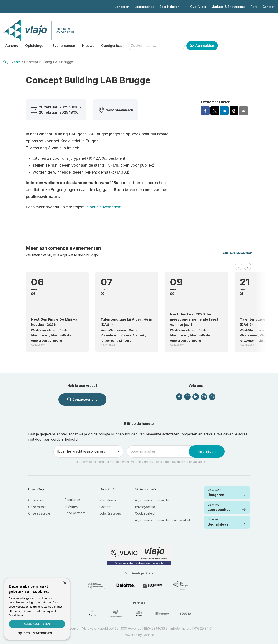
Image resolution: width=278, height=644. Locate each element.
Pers (254, 7)
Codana (148, 635)
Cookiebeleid (145, 513)
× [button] (65, 583)
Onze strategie (39, 513)
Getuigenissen (113, 46)
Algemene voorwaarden (153, 500)
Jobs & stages (110, 513)
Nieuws (88, 46)
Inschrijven (207, 451)
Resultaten (72, 500)
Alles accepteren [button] (37, 624)
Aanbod (12, 46)
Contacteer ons (82, 399)
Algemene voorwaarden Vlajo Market (162, 520)
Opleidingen (35, 46)
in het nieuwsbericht (103, 207)
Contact (269, 7)
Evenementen (64, 46)
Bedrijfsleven (170, 7)
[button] (238, 267)
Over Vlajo (198, 7)
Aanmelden (202, 46)
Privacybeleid (145, 507)
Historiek (71, 506)
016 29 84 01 (203, 628)
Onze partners (75, 513)
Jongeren (122, 7)
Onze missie (37, 507)
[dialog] (37, 609)
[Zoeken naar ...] (156, 46)
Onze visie (36, 500)
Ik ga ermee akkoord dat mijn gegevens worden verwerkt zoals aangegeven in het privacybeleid (142, 462)
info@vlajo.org (181, 628)
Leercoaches (144, 7)
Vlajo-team (108, 500)
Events (15, 62)
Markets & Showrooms (228, 7)
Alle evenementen (237, 253)
